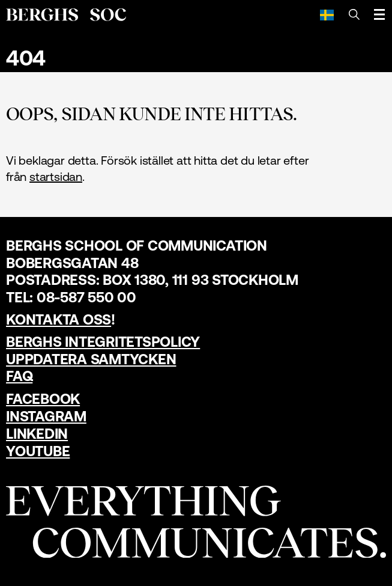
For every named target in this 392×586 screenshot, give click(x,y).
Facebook (43, 399)
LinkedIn (37, 434)
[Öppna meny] (379, 14)
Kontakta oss (59, 319)
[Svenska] (327, 14)
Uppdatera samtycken (91, 359)
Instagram (46, 416)
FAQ (19, 376)
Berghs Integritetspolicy (103, 342)
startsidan (56, 176)
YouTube (38, 451)
